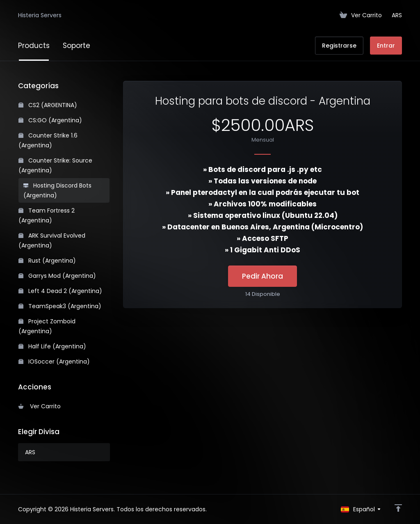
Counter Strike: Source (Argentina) (55, 165)
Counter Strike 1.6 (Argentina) (48, 140)
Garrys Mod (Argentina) (57, 276)
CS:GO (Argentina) (50, 120)
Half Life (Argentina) (52, 346)
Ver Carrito (40, 406)
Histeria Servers (40, 15)
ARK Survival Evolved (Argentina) (52, 240)
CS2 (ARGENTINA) (48, 105)
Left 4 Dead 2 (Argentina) (60, 291)
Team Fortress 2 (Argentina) (47, 215)
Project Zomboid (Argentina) (47, 326)
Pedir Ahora (262, 276)
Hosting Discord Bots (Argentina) (57, 190)
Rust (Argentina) (47, 261)
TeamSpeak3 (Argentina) (60, 306)
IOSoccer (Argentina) (54, 362)
